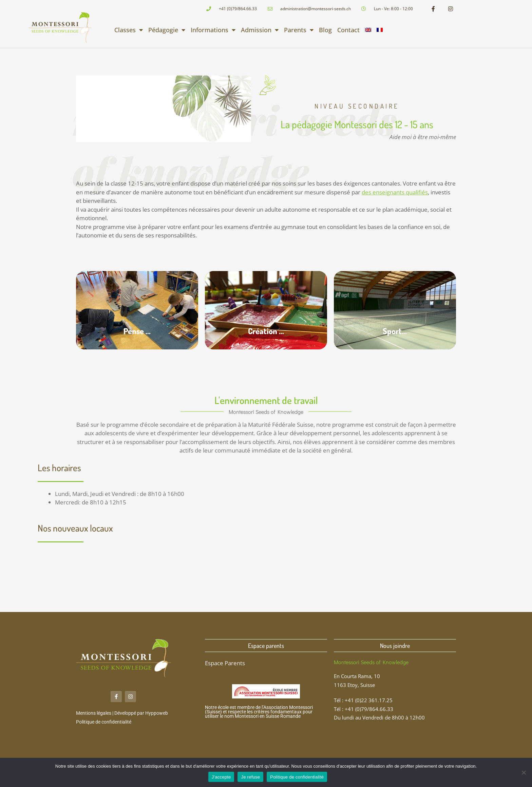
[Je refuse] (524, 772)
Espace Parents (225, 663)
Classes (129, 30)
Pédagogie (167, 30)
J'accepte (221, 777)
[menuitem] (368, 30)
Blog (325, 30)
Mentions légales (94, 713)
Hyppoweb (157, 713)
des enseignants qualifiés (395, 192)
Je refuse (250, 777)
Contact (348, 30)
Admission (260, 30)
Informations (213, 30)
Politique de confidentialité (104, 722)
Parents (299, 30)
